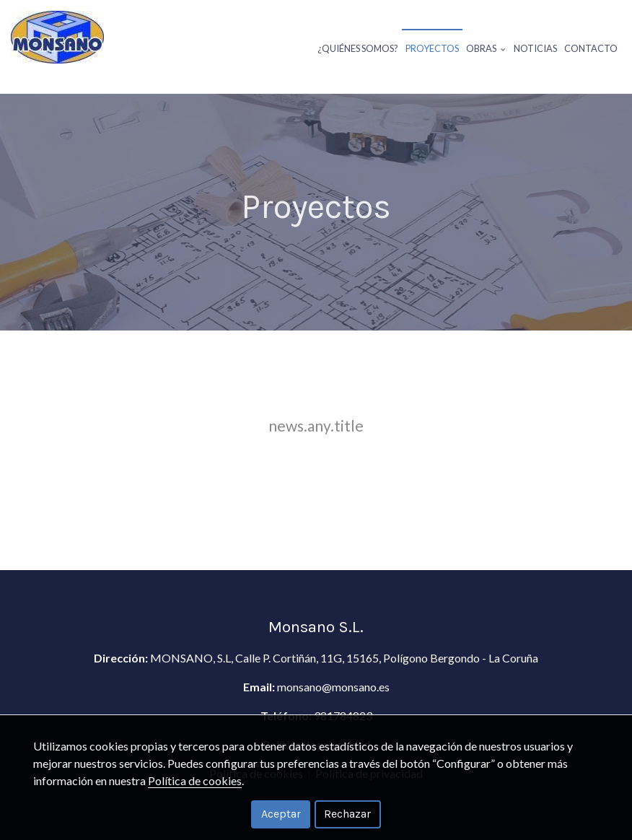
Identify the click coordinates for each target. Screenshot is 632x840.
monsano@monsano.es (333, 687)
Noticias (535, 48)
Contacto (591, 48)
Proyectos (432, 48)
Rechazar (347, 814)
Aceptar (281, 814)
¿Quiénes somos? (358, 48)
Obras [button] (486, 48)
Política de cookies (195, 780)
